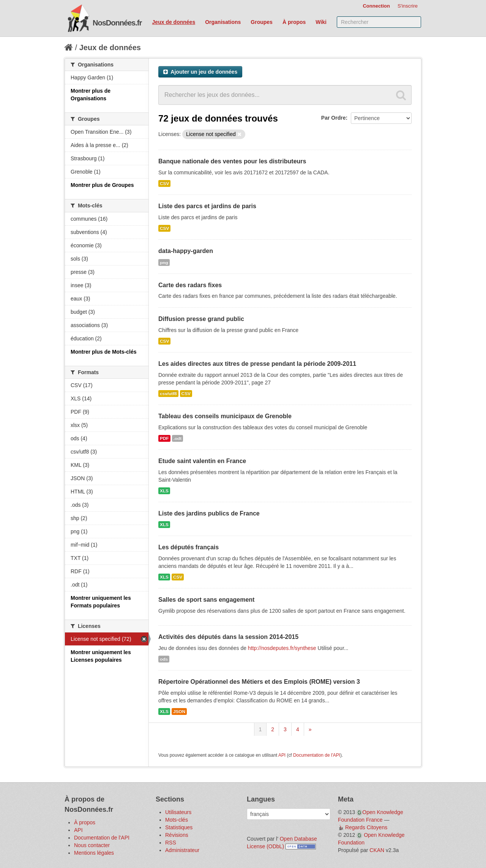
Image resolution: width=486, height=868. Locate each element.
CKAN (377, 850)
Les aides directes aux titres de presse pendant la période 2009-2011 (257, 364)
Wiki (321, 22)
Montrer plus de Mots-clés (103, 352)
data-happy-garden (186, 251)
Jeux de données (174, 22)
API (282, 755)
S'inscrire (408, 6)
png (164, 262)
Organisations (223, 22)
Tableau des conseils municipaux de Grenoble (225, 416)
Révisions (177, 835)
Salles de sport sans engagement (206, 600)
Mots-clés (177, 820)
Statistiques (179, 827)
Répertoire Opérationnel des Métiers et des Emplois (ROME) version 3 (259, 682)
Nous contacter (92, 845)
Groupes (262, 22)
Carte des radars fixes (190, 285)
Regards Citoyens (366, 827)
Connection (376, 6)
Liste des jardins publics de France (209, 513)
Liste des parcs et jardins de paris (207, 206)
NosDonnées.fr (117, 23)
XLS (164, 491)
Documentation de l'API (317, 755)
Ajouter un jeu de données (200, 72)
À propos (294, 22)
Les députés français (189, 547)
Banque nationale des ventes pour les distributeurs (232, 161)
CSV (164, 183)
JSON (179, 711)
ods (164, 659)
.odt (178, 438)
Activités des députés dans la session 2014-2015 (228, 637)
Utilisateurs (178, 812)
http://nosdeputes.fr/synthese (282, 648)
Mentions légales (94, 853)
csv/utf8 (168, 394)
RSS (171, 843)
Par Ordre (334, 118)
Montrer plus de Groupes (102, 185)
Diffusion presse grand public (201, 319)
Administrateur (182, 850)
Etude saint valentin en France (202, 461)
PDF (164, 438)
